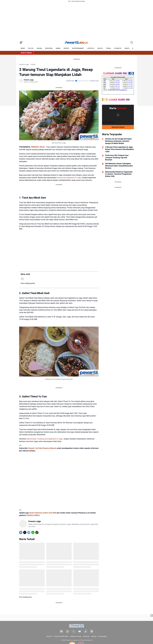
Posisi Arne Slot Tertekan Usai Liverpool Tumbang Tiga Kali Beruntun (117, 158)
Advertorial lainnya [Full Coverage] (118, 127)
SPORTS (66, 48)
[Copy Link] (37, 532)
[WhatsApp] (33, 532)
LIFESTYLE (91, 48)
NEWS (23, 48)
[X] (25, 532)
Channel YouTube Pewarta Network (42, 448)
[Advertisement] (76, 629)
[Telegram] (29, 532)
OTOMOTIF (118, 48)
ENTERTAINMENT (78, 48)
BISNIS (58, 48)
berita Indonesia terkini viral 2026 (43, 513)
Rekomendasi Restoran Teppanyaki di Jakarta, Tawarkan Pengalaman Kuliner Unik (119, 174)
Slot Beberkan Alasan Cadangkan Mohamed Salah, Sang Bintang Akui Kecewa (119, 166)
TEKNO (108, 48)
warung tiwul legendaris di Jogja (69, 178)
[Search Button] (132, 43)
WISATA (127, 48)
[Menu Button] (21, 43)
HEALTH (100, 48)
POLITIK (31, 48)
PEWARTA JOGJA (38, 147)
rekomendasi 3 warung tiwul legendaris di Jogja (45, 439)
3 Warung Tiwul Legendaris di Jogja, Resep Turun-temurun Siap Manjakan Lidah (120, 149)
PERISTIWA (49, 48)
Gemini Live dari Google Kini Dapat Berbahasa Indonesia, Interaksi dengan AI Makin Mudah (118, 141)
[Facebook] (21, 532)
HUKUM (39, 48)
